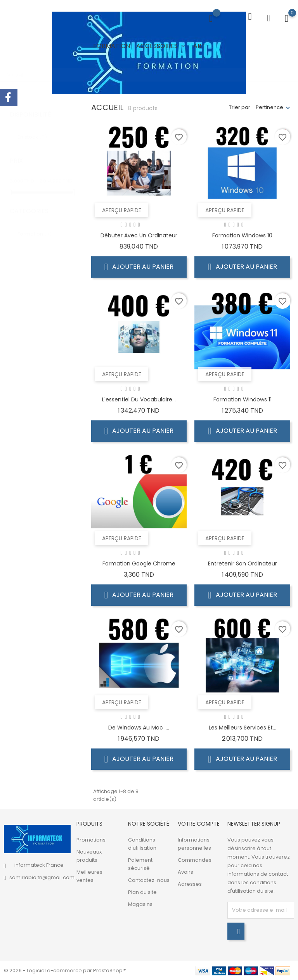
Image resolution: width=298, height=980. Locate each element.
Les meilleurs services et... (243, 727)
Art (199, 46)
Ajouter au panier (139, 266)
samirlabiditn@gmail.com (42, 877)
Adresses (190, 884)
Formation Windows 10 (242, 235)
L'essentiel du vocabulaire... (139, 399)
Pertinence (269, 107)
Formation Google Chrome (139, 563)
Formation (112, 46)
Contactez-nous (149, 880)
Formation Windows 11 (243, 399)
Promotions (91, 839)
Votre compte (199, 823)
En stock (32, 129)
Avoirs (185, 872)
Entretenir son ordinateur (243, 563)
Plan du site (142, 892)
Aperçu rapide (122, 210)
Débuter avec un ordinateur (139, 235)
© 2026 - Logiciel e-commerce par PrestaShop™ (65, 970)
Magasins (140, 904)
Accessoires (162, 46)
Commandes (195, 860)
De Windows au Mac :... (139, 727)
